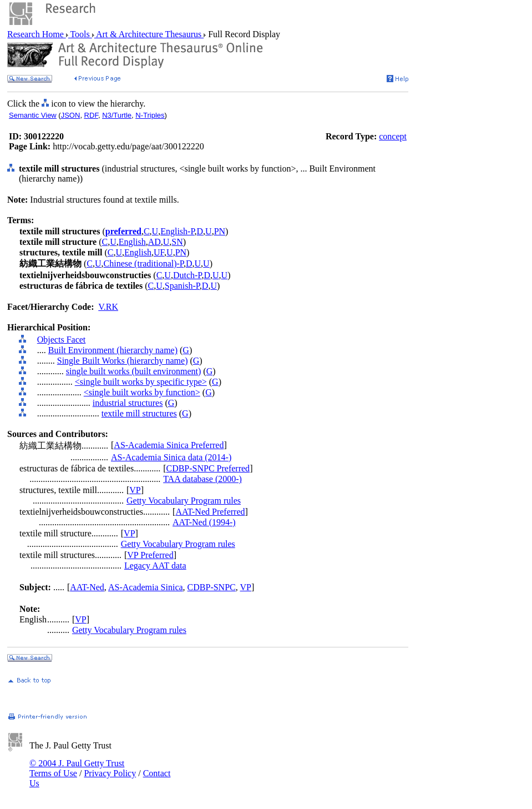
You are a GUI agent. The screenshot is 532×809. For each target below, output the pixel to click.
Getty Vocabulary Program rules (184, 501)
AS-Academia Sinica (146, 587)
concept (393, 136)
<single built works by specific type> (141, 382)
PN (220, 231)
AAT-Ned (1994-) (204, 522)
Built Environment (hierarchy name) (113, 350)
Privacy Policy (110, 773)
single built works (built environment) (134, 371)
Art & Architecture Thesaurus (149, 34)
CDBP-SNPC (212, 587)
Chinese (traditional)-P (144, 263)
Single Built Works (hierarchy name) (123, 361)
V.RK (108, 307)
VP (135, 490)
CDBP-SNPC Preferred (208, 468)
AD (154, 242)
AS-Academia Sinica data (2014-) (171, 457)
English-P (177, 231)
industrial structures (128, 403)
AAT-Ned (87, 587)
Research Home (37, 34)
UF (159, 252)
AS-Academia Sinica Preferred (169, 445)
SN (177, 242)
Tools (80, 34)
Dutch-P (188, 275)
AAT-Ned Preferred (210, 512)
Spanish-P (182, 286)
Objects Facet (62, 340)
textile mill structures (139, 413)
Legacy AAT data (155, 566)
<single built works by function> (142, 392)
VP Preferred (150, 555)
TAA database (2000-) (202, 479)
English (132, 242)
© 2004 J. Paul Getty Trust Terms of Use (77, 768)
